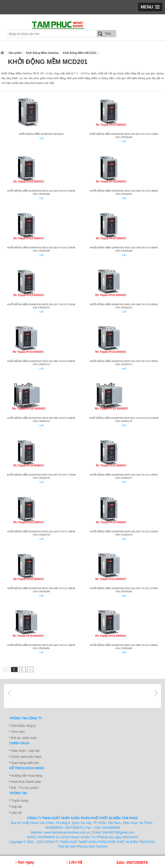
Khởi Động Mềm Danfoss (42, 53)
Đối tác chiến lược (24, 738)
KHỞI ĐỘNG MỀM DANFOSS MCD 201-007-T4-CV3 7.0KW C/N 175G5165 (124, 135)
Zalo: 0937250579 (132, 862)
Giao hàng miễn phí (25, 763)
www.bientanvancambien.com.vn (67, 832)
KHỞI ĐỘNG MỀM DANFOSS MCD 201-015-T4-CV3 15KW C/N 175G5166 (41, 192)
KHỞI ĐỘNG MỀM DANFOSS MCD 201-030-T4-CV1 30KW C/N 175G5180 (41, 590)
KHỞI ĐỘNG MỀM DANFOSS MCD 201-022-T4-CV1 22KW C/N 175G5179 (124, 533)
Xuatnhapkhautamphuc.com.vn (2, 53)
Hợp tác (17, 807)
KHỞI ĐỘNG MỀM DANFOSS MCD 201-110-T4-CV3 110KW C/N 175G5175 (124, 419)
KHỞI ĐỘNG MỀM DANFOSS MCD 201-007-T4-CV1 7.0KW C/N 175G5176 (41, 476)
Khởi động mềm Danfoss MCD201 (41, 134)
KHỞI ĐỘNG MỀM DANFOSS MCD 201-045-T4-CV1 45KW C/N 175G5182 (41, 647)
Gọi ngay (25, 862)
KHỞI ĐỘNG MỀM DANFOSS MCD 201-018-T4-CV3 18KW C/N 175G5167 (124, 192)
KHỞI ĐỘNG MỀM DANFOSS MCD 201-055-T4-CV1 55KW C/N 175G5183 (124, 647)
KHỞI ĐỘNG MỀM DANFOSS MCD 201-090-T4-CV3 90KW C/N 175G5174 (41, 419)
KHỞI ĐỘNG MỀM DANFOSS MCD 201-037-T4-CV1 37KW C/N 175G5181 (124, 590)
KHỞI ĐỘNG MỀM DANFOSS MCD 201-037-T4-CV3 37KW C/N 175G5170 (41, 306)
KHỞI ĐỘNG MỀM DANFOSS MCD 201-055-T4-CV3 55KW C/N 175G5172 (41, 363)
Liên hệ (16, 813)
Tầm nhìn (18, 732)
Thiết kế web (67, 847)
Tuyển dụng (20, 801)
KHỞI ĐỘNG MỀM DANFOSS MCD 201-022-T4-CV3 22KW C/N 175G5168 (41, 249)
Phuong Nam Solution (92, 847)
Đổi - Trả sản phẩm (25, 788)
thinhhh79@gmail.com (118, 832)
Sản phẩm (15, 53)
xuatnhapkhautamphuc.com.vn (66, 27)
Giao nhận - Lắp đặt (25, 751)
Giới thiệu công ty (23, 726)
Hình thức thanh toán (26, 782)
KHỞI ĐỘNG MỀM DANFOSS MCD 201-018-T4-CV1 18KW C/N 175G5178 (41, 533)
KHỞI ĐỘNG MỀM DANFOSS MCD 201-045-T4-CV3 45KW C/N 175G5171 (124, 306)
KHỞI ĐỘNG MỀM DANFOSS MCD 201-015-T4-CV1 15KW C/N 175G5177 (124, 476)
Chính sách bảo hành (26, 757)
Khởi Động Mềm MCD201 (80, 53)
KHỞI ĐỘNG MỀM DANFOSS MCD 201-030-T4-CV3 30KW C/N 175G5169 (124, 249)
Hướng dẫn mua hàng (27, 776)
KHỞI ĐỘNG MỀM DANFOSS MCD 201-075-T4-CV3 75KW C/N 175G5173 (124, 363)
